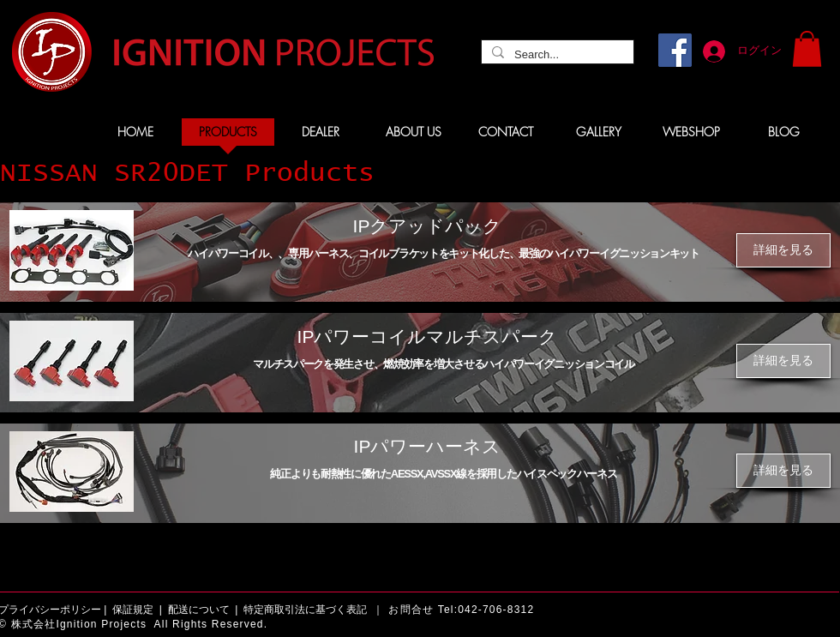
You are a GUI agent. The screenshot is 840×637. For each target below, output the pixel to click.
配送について (199, 610)
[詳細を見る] (783, 250)
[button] (807, 49)
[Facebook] (675, 50)
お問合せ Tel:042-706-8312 (461, 610)
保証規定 (133, 610)
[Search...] (556, 55)
